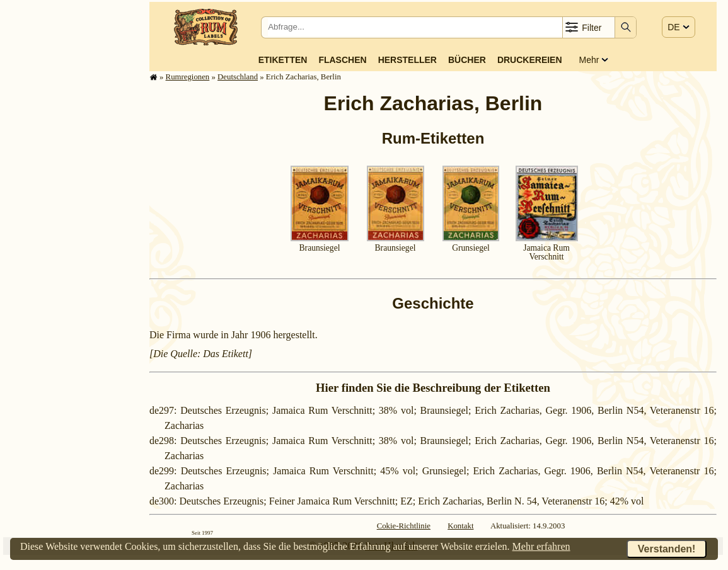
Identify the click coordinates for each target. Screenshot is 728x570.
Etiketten (283, 60)
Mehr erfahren (541, 546)
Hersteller (407, 60)
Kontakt (460, 526)
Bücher (467, 60)
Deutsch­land (238, 77)
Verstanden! (667, 549)
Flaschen (342, 60)
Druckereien (530, 60)
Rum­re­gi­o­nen (188, 77)
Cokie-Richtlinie (404, 526)
